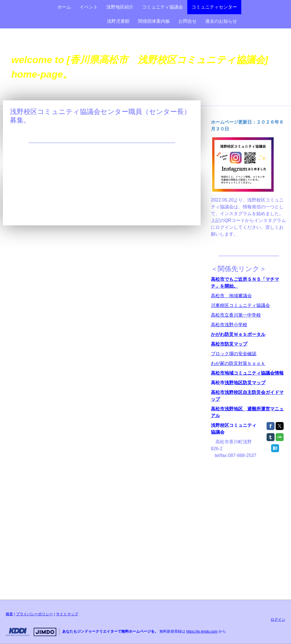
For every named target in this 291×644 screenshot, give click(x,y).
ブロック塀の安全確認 (234, 354)
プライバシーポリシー (34, 614)
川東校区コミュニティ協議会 (240, 305)
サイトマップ (67, 614)
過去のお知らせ (221, 21)
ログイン (278, 619)
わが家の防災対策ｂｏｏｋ (238, 363)
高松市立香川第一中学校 (236, 315)
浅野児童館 (118, 21)
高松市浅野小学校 (229, 325)
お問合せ (188, 21)
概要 (9, 614)
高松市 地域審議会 (231, 296)
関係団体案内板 (154, 21)
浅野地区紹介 (120, 7)
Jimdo (31, 632)
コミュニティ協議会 (163, 7)
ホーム (64, 7)
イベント (89, 7)
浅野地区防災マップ (245, 383)
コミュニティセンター (214, 7)
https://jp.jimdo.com (202, 631)
